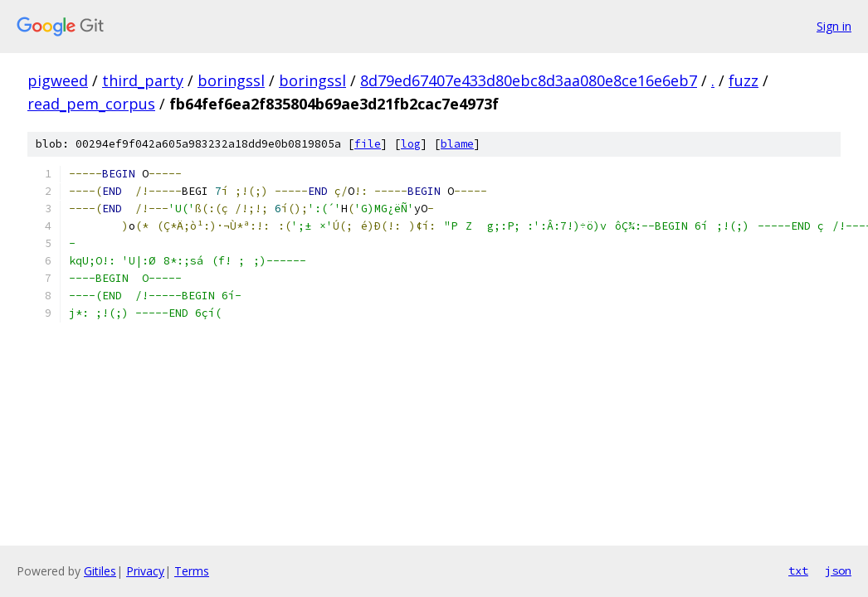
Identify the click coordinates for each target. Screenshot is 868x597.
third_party (143, 80)
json (838, 570)
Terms (192, 571)
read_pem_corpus (91, 104)
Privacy (145, 571)
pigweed (58, 80)
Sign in (834, 26)
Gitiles (100, 571)
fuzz (744, 80)
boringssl (231, 80)
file (368, 144)
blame (457, 144)
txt (798, 570)
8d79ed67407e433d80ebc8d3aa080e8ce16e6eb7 (529, 80)
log (411, 144)
